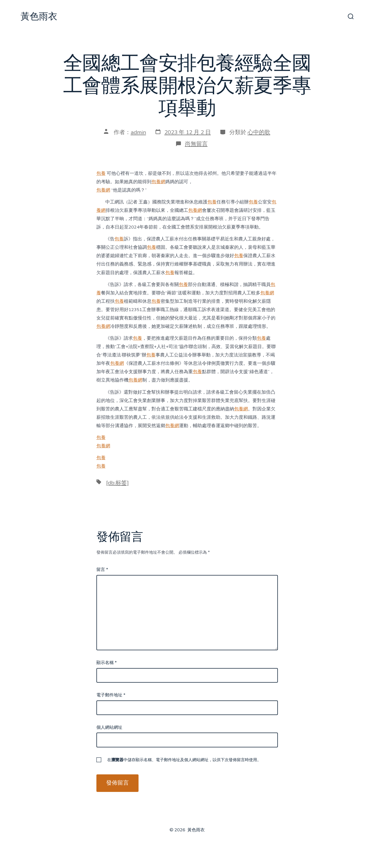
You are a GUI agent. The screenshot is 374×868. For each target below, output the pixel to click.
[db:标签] (117, 483)
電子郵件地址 (111, 695)
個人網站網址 (109, 727)
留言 (102, 570)
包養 (101, 173)
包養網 (158, 182)
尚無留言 (196, 144)
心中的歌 (259, 132)
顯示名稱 (107, 663)
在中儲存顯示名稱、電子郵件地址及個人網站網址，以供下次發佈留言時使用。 (184, 760)
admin (138, 132)
